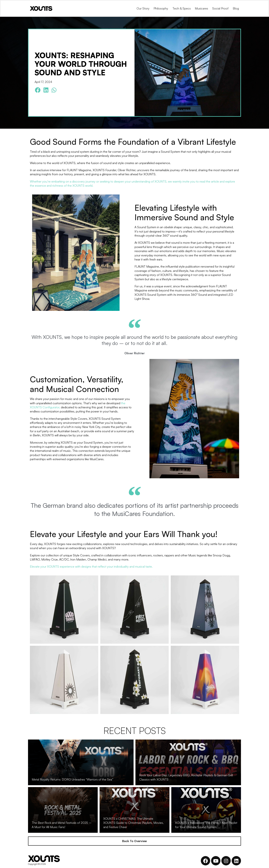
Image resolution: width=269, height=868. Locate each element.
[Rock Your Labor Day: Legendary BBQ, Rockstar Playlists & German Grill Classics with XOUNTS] (188, 762)
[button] (38, 90)
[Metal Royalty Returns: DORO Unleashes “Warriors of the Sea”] (81, 762)
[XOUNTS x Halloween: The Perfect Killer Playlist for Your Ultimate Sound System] (206, 810)
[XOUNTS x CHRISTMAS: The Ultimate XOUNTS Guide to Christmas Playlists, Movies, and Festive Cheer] (134, 810)
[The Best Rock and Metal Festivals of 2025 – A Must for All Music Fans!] (63, 810)
